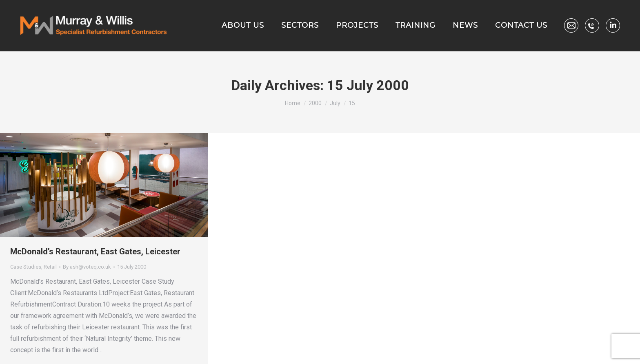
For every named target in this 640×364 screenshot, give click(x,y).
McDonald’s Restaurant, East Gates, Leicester (95, 251)
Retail (50, 267)
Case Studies (26, 267)
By (87, 267)
